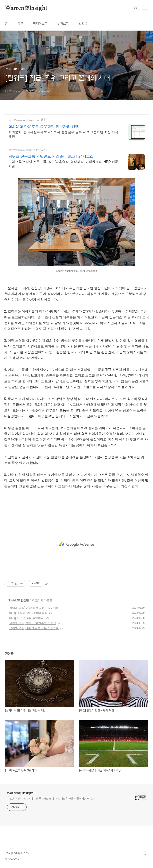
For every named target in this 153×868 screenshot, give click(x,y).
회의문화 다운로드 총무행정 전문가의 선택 (44, 127)
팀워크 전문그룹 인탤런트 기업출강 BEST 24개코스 (51, 156)
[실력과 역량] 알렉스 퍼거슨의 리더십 (32, 623)
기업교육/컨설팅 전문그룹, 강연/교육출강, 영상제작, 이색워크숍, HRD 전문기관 (63, 164)
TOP (145, 855)
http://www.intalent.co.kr (24, 150)
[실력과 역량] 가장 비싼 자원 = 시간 (31, 608)
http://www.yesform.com (24, 120)
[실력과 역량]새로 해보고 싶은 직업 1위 (33, 628)
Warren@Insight (26, 8)
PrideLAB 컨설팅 (19, 600)
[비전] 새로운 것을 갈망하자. (27, 618)
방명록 (83, 23)
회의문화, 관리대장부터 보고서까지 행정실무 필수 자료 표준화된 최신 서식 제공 (63, 134)
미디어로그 (40, 23)
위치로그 (63, 23)
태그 (20, 23)
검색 (136, 8)
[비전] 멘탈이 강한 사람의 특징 (28, 613)
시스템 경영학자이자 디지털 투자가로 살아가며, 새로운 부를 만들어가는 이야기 (51, 799)
